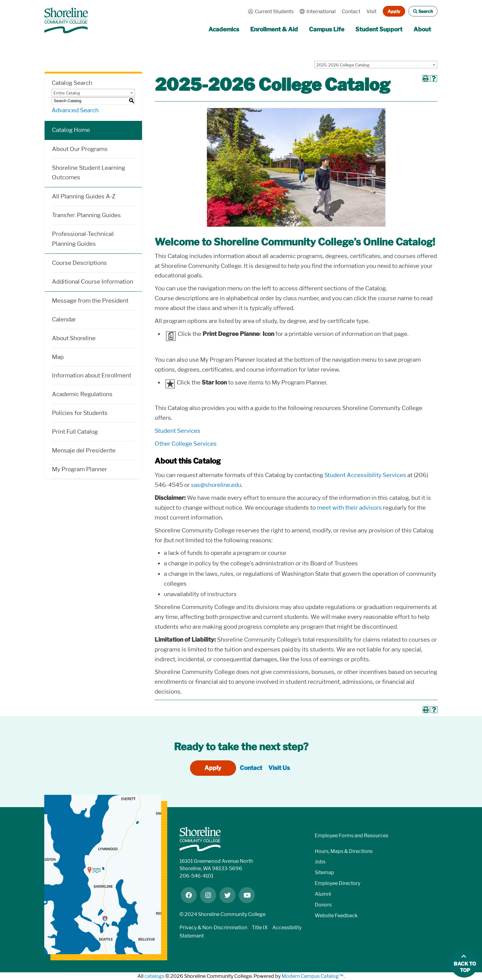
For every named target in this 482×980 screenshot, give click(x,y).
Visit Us (279, 768)
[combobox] (376, 65)
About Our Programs (80, 149)
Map (58, 357)
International (316, 12)
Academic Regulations (82, 394)
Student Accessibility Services (365, 475)
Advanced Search (75, 110)
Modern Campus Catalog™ (313, 976)
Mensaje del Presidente (84, 450)
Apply (394, 11)
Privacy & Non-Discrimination (213, 928)
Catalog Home (71, 130)
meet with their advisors (349, 508)
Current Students (269, 12)
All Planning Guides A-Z (84, 196)
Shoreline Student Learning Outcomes (89, 173)
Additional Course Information (93, 282)
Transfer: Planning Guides (86, 215)
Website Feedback (336, 916)
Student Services (178, 431)
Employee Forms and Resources (352, 836)
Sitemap (324, 872)
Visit (371, 12)
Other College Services (186, 444)
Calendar (64, 319)
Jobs (320, 862)
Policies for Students (80, 413)
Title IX (260, 928)
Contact (351, 12)
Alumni (323, 894)
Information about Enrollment (92, 375)
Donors (323, 905)
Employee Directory (338, 883)
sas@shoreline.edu (216, 485)
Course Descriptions (79, 263)
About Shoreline (74, 338)
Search (421, 11)
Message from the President (90, 301)
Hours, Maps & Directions (344, 851)
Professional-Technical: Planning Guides (83, 239)
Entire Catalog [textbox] (67, 93)
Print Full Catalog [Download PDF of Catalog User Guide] (75, 432)
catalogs (154, 976)
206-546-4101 (196, 876)
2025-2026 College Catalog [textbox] (343, 65)
